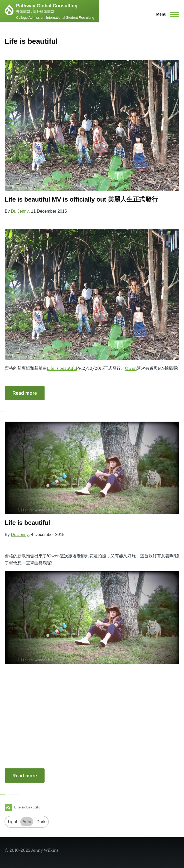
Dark (41, 822)
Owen (131, 368)
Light (13, 822)
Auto (27, 822)
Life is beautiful (62, 368)
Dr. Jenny (20, 211)
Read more (25, 393)
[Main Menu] (166, 14)
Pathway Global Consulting (47, 6)
